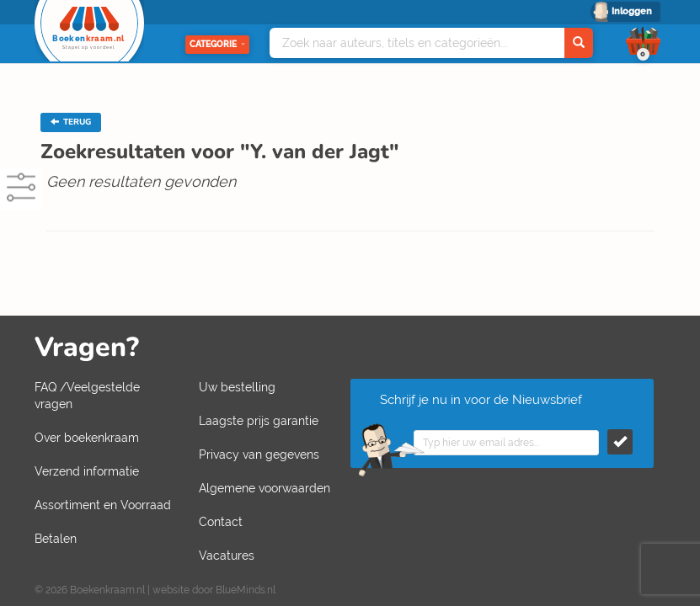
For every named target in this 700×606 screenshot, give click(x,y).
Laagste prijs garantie (259, 421)
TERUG (71, 122)
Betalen (56, 539)
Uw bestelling (237, 387)
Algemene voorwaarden (265, 488)
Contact (221, 522)
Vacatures (227, 555)
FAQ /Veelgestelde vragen (87, 396)
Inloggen (632, 11)
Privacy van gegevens (259, 454)
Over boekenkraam (87, 438)
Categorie (217, 44)
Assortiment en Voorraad (103, 505)
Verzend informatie (87, 471)
